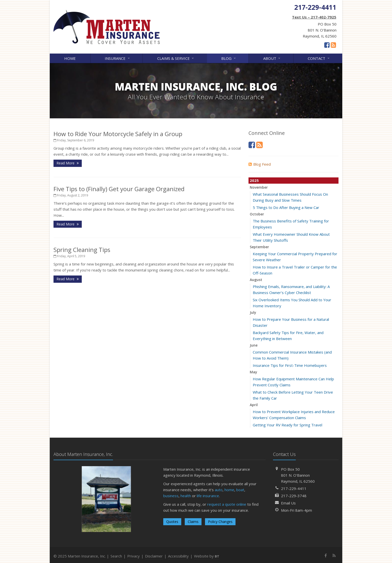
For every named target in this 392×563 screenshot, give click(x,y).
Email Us (288, 503)
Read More (68, 163)
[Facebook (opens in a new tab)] (327, 45)
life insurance (208, 496)
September (259, 247)
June (254, 345)
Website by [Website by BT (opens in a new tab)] (207, 556)
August (256, 280)
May (253, 372)
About (272, 58)
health (186, 496)
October (257, 214)
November (259, 187)
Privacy (133, 556)
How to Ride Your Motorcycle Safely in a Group (118, 134)
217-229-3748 (294, 496)
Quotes (172, 522)
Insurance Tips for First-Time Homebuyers (290, 365)
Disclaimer (154, 556)
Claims (193, 522)
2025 (254, 180)
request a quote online (227, 504)
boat (240, 490)
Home (70, 58)
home (229, 490)
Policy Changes (220, 522)
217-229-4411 (294, 488)
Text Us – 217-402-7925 (314, 17)
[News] (333, 45)
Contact (319, 58)
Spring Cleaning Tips (82, 250)
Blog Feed (260, 164)
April (254, 405)
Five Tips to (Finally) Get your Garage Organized (119, 189)
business (171, 496)
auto (219, 490)
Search (116, 556)
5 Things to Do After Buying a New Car (286, 207)
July (253, 312)
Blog (229, 58)
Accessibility (178, 556)
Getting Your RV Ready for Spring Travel (287, 425)
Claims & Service (176, 58)
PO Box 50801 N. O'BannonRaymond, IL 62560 (298, 475)
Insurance (117, 58)
